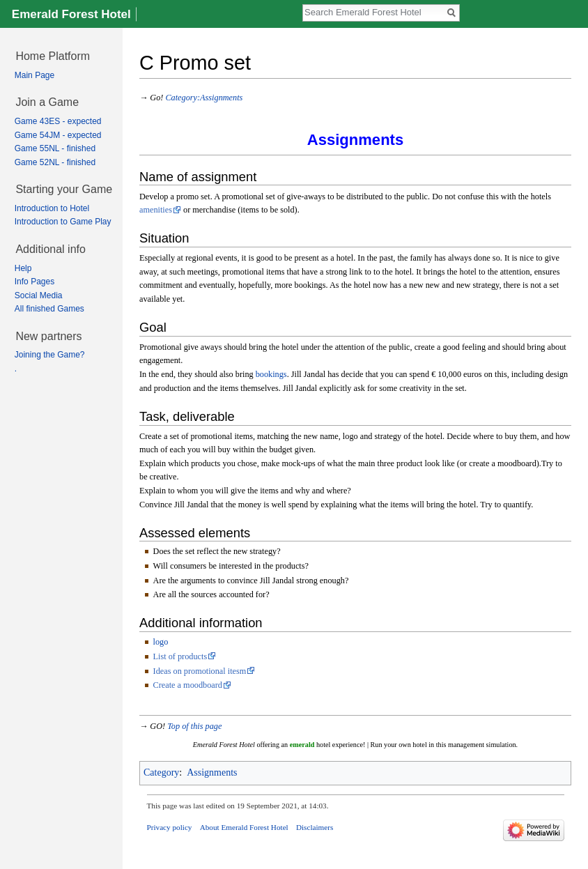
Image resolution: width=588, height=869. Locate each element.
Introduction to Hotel (52, 208)
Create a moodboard (188, 685)
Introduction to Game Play (63, 222)
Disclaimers (315, 827)
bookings (271, 374)
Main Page (34, 75)
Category (161, 772)
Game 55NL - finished (55, 148)
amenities (156, 210)
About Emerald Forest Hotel (244, 827)
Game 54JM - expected (58, 135)
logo (161, 642)
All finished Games (49, 309)
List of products (180, 656)
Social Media (39, 295)
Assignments (212, 772)
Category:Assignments (204, 98)
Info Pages (34, 282)
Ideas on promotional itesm (200, 671)
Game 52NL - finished (55, 162)
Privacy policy (170, 827)
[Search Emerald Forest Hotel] (373, 12)
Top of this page (194, 726)
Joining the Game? (50, 355)
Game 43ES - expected (58, 121)
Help (23, 268)
